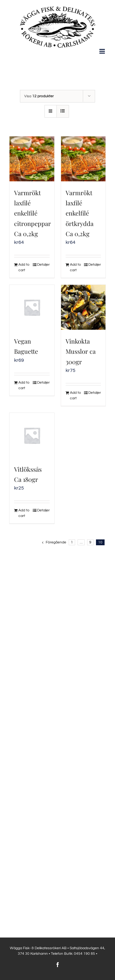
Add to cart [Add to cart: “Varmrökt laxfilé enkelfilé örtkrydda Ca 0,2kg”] (75, 267)
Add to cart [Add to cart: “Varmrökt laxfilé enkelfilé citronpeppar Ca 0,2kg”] (24, 267)
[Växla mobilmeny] (103, 51)
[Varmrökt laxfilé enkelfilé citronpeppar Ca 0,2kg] (32, 159)
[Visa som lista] (63, 111)
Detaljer (43, 265)
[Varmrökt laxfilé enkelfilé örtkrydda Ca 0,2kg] (83, 159)
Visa (39, 96)
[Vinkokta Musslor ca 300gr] (83, 307)
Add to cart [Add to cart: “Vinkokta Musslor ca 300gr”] (75, 395)
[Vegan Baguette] (32, 307)
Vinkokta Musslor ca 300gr (81, 351)
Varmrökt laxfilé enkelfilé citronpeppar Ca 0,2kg (33, 213)
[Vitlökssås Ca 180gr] (32, 435)
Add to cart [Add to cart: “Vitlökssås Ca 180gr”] (24, 513)
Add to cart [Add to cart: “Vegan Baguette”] (24, 385)
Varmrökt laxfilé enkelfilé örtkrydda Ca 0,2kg (80, 213)
